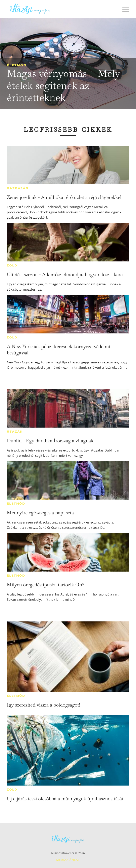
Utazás (15, 432)
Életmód (17, 65)
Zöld (12, 265)
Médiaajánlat (68, 860)
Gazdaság (18, 188)
